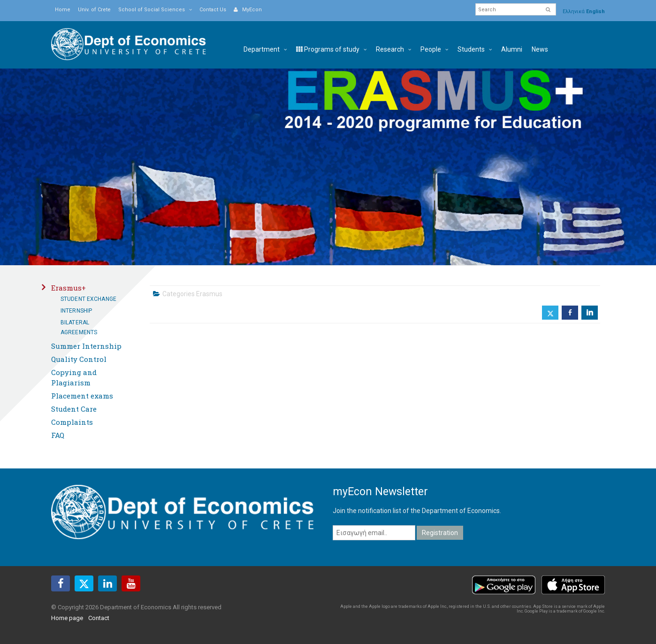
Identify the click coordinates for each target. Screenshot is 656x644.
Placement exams (82, 396)
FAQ (58, 435)
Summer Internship (86, 346)
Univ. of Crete (94, 10)
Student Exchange (88, 299)
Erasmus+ (69, 288)
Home (63, 10)
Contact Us (213, 10)
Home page (67, 618)
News (540, 49)
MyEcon (248, 10)
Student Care (74, 409)
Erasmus (209, 294)
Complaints (72, 422)
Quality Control (79, 359)
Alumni (512, 49)
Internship (76, 311)
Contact (99, 618)
